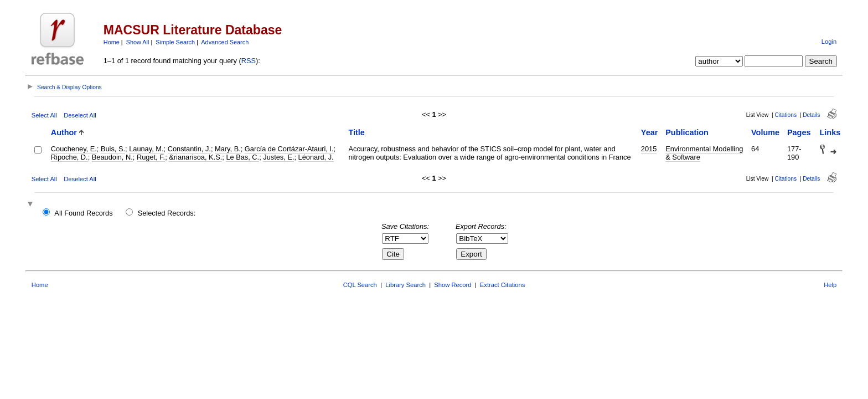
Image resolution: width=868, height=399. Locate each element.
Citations (786, 115)
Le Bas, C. (242, 157)
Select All (44, 115)
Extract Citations (502, 285)
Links (830, 132)
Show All (138, 42)
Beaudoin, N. (112, 157)
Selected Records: (167, 213)
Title (356, 132)
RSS (249, 61)
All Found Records (83, 213)
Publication (687, 132)
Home (112, 42)
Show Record (453, 285)
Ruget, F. (151, 157)
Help (830, 285)
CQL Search (360, 285)
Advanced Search (225, 42)
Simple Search (175, 42)
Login (829, 42)
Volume (765, 132)
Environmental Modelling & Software (704, 153)
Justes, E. (278, 157)
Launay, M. (146, 149)
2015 (649, 149)
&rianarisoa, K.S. (195, 157)
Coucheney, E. (74, 149)
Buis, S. (113, 149)
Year (649, 132)
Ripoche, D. (69, 157)
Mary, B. (228, 149)
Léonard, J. (316, 157)
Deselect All (80, 115)
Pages (799, 132)
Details (811, 115)
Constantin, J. (189, 149)
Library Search (405, 285)
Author (64, 132)
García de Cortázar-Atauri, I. (289, 149)
